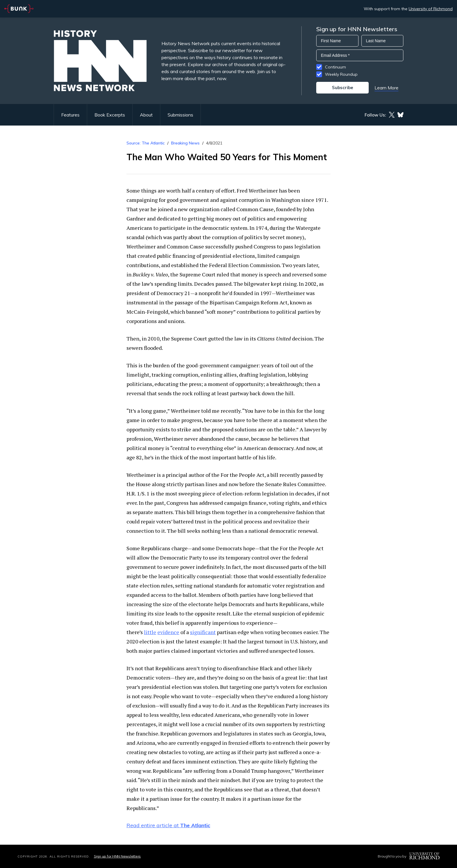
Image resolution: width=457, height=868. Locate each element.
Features (70, 115)
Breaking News (185, 143)
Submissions (180, 115)
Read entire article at (168, 825)
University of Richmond (431, 9)
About (146, 115)
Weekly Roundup (341, 74)
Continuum (335, 67)
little (150, 632)
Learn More (386, 88)
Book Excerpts (110, 115)
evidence (168, 632)
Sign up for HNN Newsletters (117, 856)
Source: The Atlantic (146, 143)
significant (203, 632)
